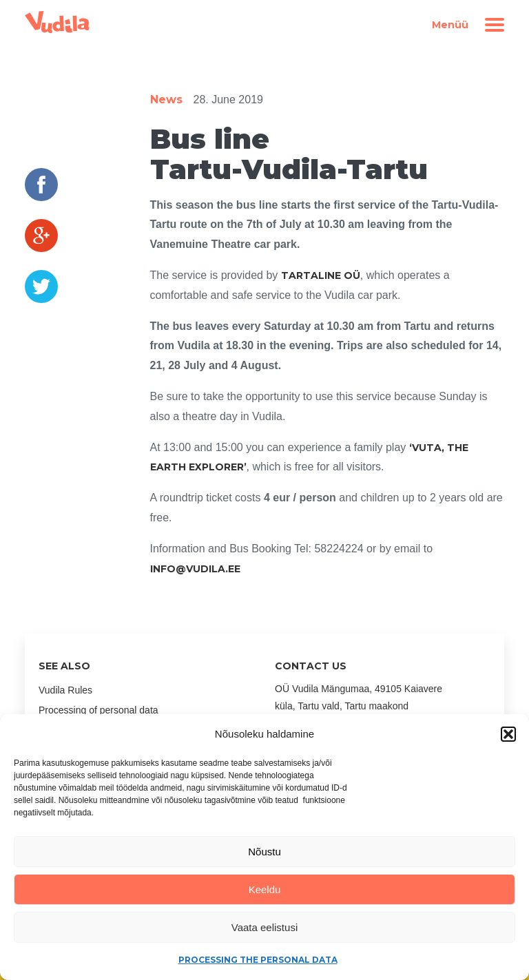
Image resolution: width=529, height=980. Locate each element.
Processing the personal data (258, 960)
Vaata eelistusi (264, 927)
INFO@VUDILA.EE (195, 569)
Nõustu (264, 852)
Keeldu (265, 889)
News (166, 100)
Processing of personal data (98, 710)
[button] (508, 734)
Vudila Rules (65, 690)
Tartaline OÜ (321, 275)
